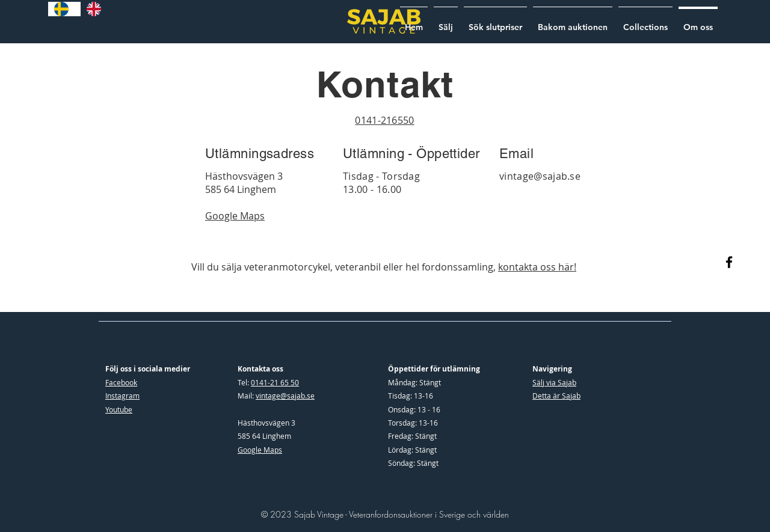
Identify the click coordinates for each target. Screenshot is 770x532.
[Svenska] (64, 9)
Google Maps (260, 450)
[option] (97, 9)
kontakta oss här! (537, 267)
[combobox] (64, 9)
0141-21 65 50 (275, 382)
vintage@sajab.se (540, 176)
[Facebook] (729, 262)
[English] (97, 9)
